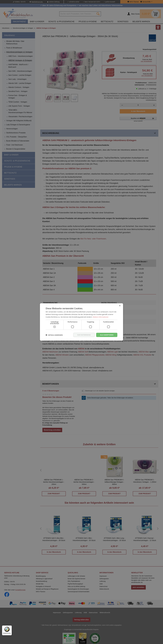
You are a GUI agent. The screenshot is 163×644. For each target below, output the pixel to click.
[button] (54, 335)
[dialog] (81, 322)
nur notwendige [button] (83, 335)
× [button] (120, 306)
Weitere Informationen (101, 317)
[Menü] (10, 627)
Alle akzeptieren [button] (106, 335)
